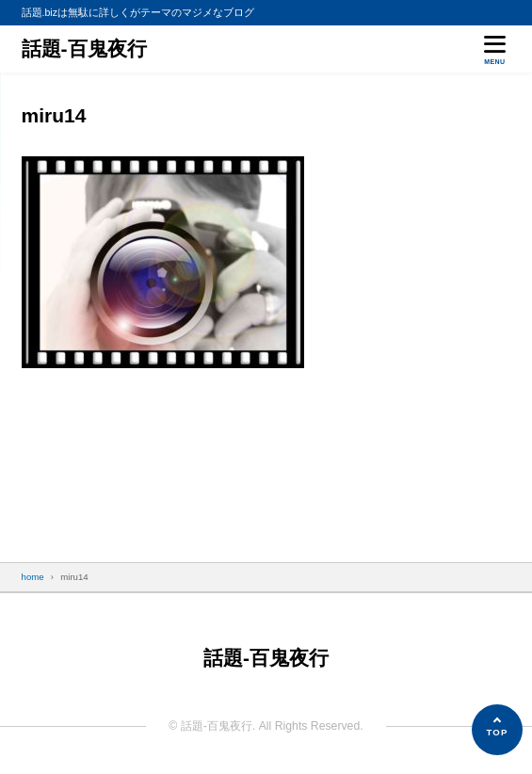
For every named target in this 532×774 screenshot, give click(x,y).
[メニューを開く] (494, 48)
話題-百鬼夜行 (84, 48)
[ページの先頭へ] (497, 730)
